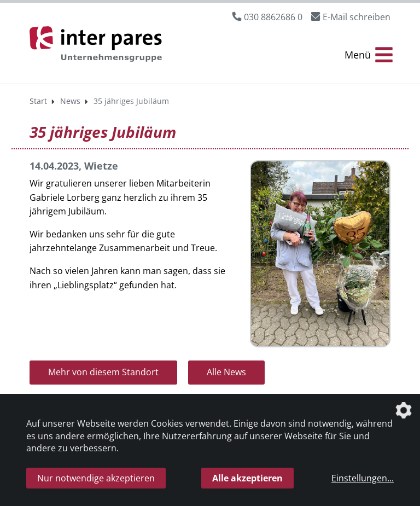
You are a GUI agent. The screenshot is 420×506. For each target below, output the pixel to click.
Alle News (226, 372)
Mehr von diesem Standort (103, 372)
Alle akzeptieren (247, 478)
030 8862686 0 (273, 17)
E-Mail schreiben (357, 17)
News (70, 101)
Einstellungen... (363, 478)
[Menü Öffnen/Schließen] (369, 55)
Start (38, 101)
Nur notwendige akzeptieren (96, 478)
